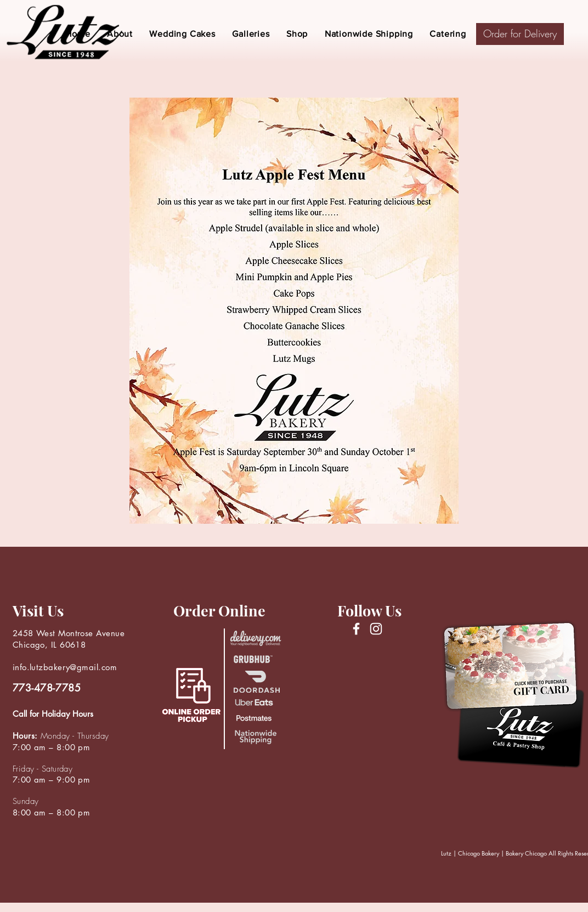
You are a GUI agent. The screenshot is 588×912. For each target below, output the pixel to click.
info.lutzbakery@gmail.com (65, 667)
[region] (522, 114)
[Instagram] (376, 629)
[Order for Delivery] (520, 34)
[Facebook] (356, 629)
